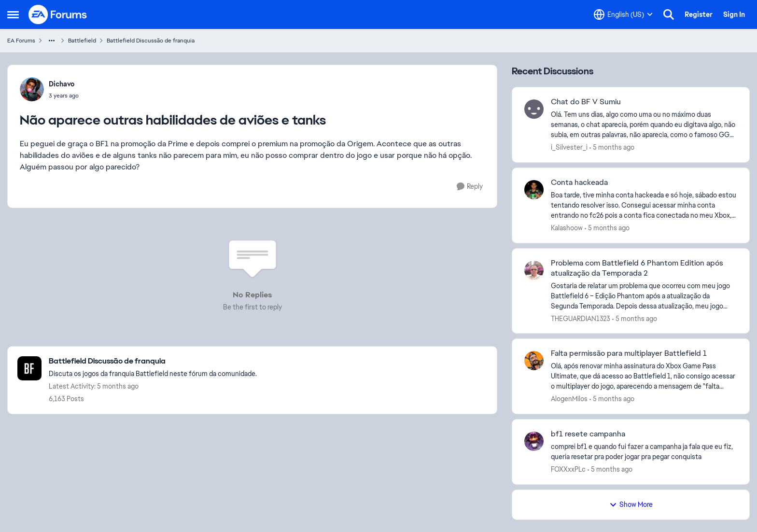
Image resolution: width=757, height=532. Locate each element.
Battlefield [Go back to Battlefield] (82, 41)
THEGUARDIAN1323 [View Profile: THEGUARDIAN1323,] (581, 318)
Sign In (734, 14)
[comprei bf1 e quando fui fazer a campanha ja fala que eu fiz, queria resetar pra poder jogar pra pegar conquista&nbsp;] (644, 452)
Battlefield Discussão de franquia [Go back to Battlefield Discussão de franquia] (151, 41)
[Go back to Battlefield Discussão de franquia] (153, 361)
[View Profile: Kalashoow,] (534, 190)
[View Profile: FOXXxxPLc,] (534, 441)
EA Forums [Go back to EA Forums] (21, 41)
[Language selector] (623, 14)
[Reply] (470, 187)
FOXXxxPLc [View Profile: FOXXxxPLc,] (568, 469)
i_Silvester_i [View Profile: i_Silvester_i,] (569, 147)
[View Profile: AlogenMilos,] (534, 361)
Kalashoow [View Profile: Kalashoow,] (567, 228)
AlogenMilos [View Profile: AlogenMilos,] (569, 399)
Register (699, 14)
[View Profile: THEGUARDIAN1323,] (534, 270)
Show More (631, 504)
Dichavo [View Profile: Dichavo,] (62, 84)
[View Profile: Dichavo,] (32, 89)
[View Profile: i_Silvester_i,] (534, 109)
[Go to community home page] (58, 14)
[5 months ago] (612, 147)
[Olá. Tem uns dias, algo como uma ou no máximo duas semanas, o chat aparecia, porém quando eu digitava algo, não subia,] (644, 125)
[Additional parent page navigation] (52, 41)
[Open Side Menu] (13, 14)
